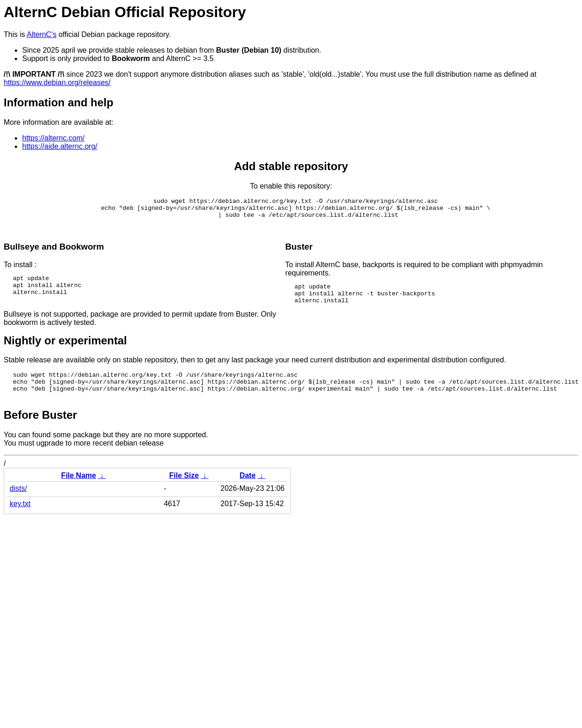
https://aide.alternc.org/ (60, 146)
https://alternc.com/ (53, 138)
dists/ (18, 505)
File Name (79, 492)
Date (248, 492)
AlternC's (42, 34)
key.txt (20, 520)
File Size (184, 492)
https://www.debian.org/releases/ (57, 83)
